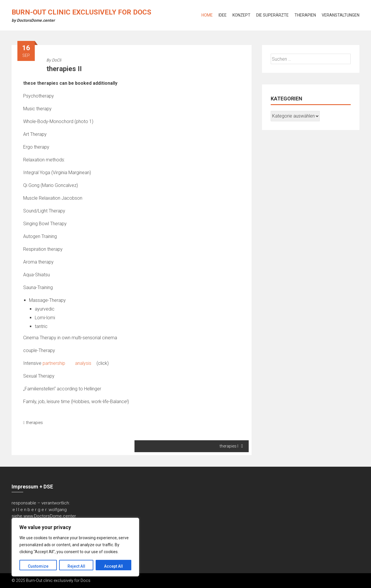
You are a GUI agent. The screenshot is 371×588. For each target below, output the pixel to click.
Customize (38, 566)
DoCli (57, 60)
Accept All (113, 566)
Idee (223, 15)
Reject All (76, 566)
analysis (85, 363)
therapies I (231, 446)
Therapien (305, 15)
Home (207, 15)
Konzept (241, 15)
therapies (34, 423)
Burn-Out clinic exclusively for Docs (81, 12)
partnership (56, 363)
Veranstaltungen (341, 15)
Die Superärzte (272, 15)
